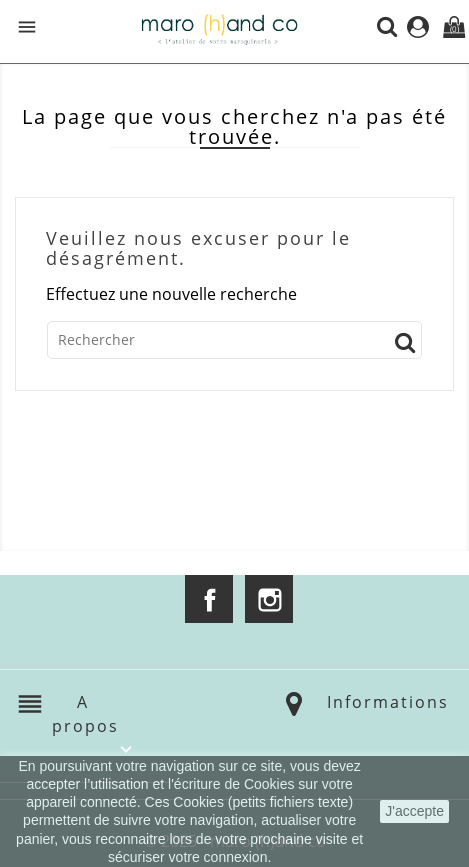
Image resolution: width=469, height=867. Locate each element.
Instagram (269, 599)
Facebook (209, 599)
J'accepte (414, 811)
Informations (388, 702)
